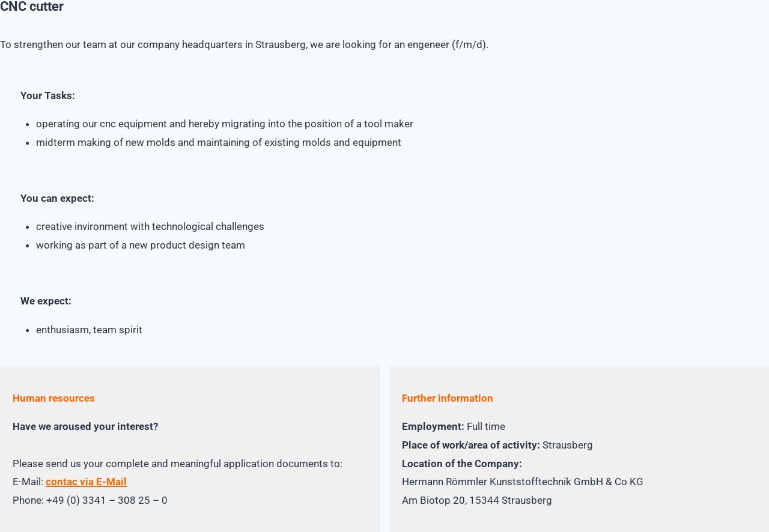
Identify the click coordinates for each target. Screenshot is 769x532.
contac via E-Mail (86, 482)
